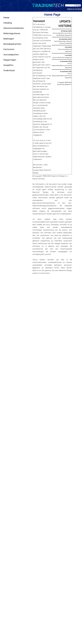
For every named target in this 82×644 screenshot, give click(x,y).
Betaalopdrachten (12, 44)
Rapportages (10, 59)
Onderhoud (9, 70)
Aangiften (8, 65)
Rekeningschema (12, 33)
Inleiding (8, 22)
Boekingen (9, 38)
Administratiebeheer (14, 28)
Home (6, 17)
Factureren (9, 49)
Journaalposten (11, 54)
